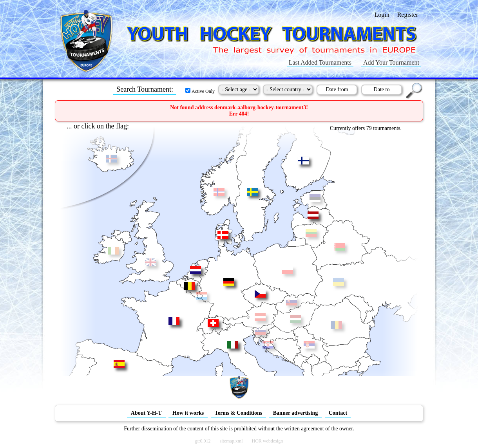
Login (382, 15)
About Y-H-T (146, 413)
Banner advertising (295, 413)
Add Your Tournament (391, 62)
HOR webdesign (268, 441)
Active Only (200, 91)
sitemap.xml (231, 441)
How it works (188, 413)
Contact (338, 413)
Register (408, 15)
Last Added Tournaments (320, 62)
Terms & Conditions (239, 413)
